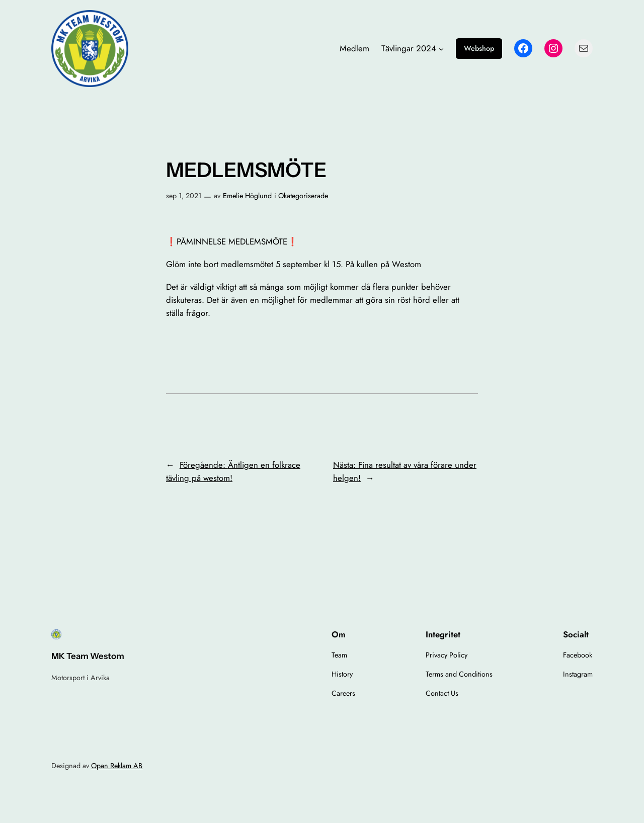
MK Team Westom (88, 656)
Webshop (479, 48)
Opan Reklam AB (117, 766)
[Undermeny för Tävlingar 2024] (441, 48)
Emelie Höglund (247, 196)
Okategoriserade (303, 196)
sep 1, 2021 (184, 196)
